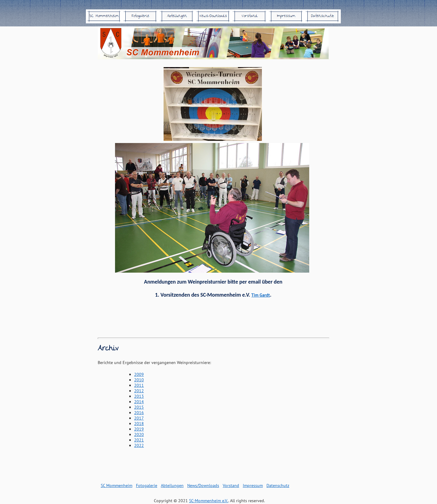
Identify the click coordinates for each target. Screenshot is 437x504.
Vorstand (231, 485)
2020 (139, 434)
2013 (139, 396)
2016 (139, 413)
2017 (139, 418)
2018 (139, 424)
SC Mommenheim (117, 485)
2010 (139, 380)
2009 (139, 374)
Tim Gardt (261, 295)
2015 (139, 407)
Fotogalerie (147, 485)
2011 (139, 385)
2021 (139, 440)
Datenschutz (278, 485)
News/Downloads (203, 485)
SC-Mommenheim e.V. (209, 501)
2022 (139, 445)
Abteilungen (172, 485)
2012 (139, 391)
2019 (139, 429)
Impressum (253, 485)
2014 (139, 402)
